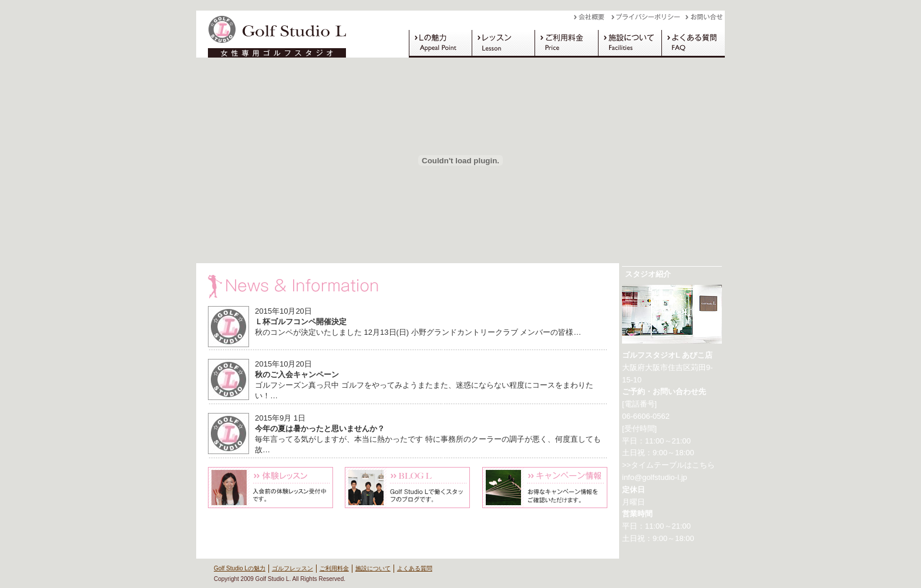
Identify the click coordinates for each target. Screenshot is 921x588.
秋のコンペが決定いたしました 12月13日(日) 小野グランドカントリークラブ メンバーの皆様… (418, 332)
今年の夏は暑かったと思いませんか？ (320, 429)
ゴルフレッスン (503, 43)
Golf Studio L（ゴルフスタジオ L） (273, 34)
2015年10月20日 (283, 311)
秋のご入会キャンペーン (297, 374)
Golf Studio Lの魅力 (440, 43)
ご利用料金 (566, 43)
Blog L (407, 488)
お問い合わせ (705, 20)
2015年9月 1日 (280, 418)
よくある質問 (693, 43)
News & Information (408, 287)
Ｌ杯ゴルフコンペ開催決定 (301, 322)
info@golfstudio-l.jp (655, 477)
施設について (630, 43)
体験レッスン (270, 488)
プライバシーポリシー (648, 20)
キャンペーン (545, 488)
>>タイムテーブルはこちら (668, 465)
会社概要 (593, 20)
